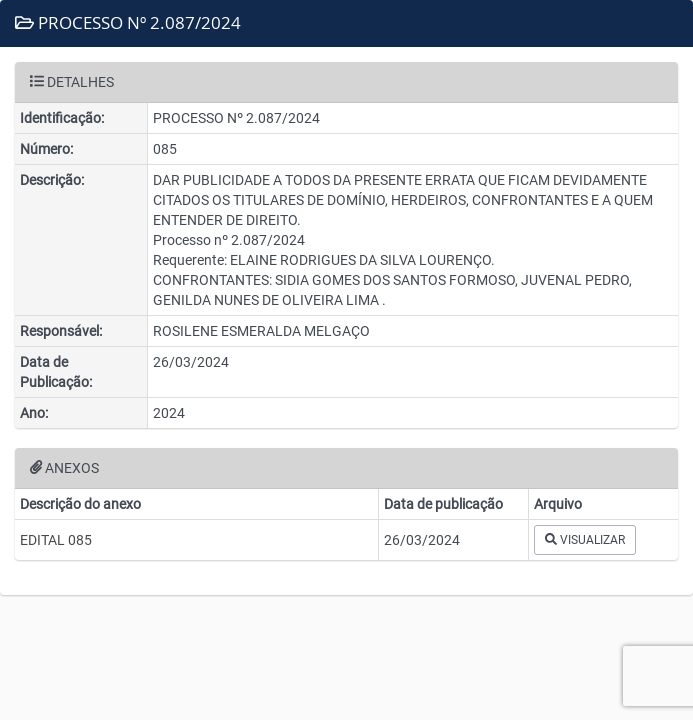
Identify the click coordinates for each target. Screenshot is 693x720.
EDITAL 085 (56, 540)
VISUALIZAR (585, 540)
